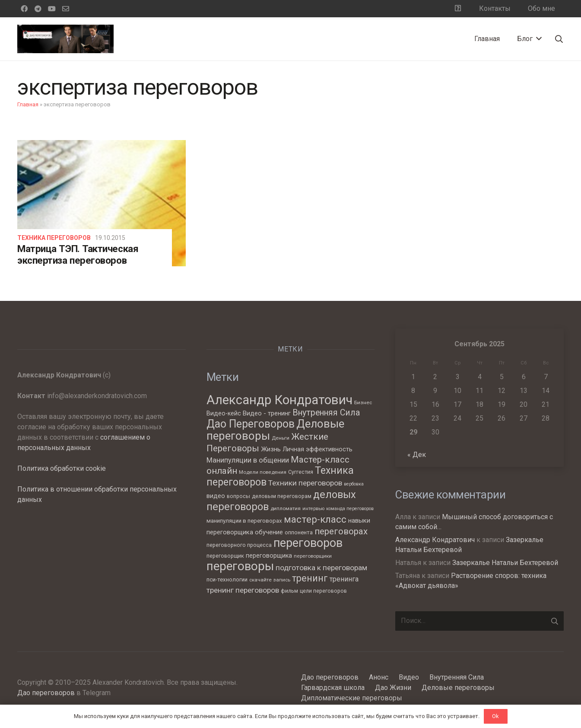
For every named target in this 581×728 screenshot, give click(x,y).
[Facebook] (24, 9)
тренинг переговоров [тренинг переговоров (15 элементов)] (243, 590)
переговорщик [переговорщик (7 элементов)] (225, 556)
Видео (409, 677)
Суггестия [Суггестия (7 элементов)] (301, 472)
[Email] (66, 9)
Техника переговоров (54, 238)
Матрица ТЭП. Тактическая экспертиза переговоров (78, 254)
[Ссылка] (65, 39)
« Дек (417, 455)
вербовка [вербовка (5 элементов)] (354, 484)
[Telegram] (38, 9)
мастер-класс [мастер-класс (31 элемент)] (315, 519)
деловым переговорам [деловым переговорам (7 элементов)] (282, 496)
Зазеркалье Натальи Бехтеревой (505, 563)
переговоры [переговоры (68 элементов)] (240, 566)
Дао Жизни (393, 688)
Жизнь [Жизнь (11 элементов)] (271, 449)
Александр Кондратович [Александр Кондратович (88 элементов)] (279, 400)
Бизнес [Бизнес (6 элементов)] (363, 402)
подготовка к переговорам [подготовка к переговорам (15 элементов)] (321, 568)
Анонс (379, 677)
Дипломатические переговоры (352, 698)
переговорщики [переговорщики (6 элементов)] (313, 556)
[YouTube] (52, 9)
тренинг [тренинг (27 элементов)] (310, 578)
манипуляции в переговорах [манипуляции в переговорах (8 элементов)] (244, 521)
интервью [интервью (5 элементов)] (313, 509)
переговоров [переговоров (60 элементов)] (308, 543)
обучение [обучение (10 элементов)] (269, 532)
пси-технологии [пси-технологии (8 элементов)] (227, 580)
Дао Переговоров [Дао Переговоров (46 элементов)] (251, 424)
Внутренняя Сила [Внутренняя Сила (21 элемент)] (326, 413)
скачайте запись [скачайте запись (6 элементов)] (270, 580)
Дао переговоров (46, 693)
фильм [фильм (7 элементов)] (289, 591)
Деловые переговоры (458, 688)
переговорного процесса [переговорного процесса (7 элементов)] (239, 545)
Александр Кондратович (435, 540)
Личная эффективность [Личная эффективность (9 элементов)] (317, 449)
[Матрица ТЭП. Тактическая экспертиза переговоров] (102, 203)
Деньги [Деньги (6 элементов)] (281, 438)
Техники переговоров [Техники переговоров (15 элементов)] (305, 483)
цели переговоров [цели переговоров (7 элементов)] (323, 591)
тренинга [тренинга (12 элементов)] (344, 579)
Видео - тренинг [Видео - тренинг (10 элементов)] (267, 413)
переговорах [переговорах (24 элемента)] (341, 531)
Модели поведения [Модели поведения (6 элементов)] (263, 472)
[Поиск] (559, 39)
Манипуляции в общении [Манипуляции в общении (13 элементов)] (248, 460)
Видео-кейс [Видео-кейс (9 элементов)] (224, 413)
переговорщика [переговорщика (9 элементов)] (269, 556)
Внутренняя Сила (457, 677)
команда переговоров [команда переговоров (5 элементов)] (350, 509)
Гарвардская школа (333, 688)
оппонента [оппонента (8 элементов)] (299, 532)
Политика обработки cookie (62, 468)
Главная (28, 104)
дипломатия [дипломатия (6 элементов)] (286, 508)
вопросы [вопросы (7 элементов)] (238, 496)
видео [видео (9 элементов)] (216, 496)
